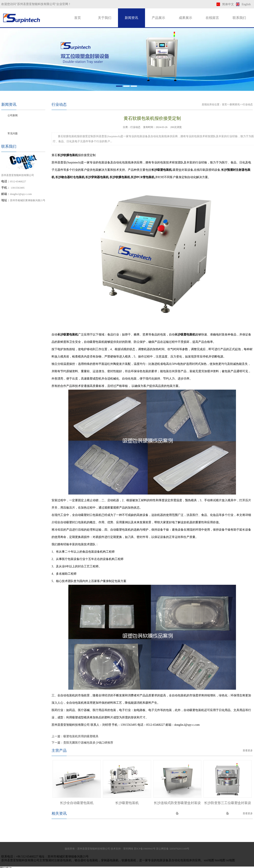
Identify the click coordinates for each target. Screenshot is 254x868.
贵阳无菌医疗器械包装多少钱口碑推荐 (88, 743)
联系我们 (239, 18)
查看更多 (248, 751)
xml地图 (209, 860)
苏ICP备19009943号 (145, 849)
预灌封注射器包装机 (58, 860)
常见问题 (13, 133)
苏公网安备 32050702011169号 (173, 849)
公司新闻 (13, 115)
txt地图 (231, 860)
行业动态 (13, 124)
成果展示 (185, 18)
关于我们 (105, 18)
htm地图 (220, 860)
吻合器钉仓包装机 (86, 860)
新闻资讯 (131, 18)
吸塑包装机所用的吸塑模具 (81, 736)
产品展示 (158, 18)
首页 (78, 18)
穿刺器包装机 (110, 860)
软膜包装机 (129, 860)
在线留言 (212, 18)
